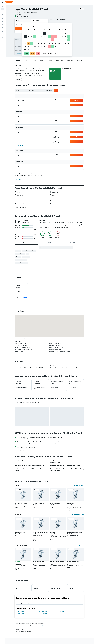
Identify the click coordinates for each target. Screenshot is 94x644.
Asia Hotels (27, 641)
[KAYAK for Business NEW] (2, 27)
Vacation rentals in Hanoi (44, 613)
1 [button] (45, 33)
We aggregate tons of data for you (50, 632)
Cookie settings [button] (18, 179)
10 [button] (28, 40)
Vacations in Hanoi (64, 611)
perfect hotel (32, 251)
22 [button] (45, 43)
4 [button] (32, 37)
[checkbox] (21, 286)
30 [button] (25, 50)
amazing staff (18, 251)
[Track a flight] (2, 24)
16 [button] (25, 43)
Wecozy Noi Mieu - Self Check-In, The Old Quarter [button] (75, 533)
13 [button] (38, 40)
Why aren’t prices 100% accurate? (50, 634)
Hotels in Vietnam (34, 641)
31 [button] (28, 50)
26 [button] (35, 46)
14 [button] (42, 40)
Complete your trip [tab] (21, 603)
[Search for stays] (2, 9)
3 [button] (28, 37)
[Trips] (2, 31)
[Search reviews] (57, 248)
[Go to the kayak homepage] (9, 2)
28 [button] (41, 46)
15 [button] (45, 40)
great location (25, 251)
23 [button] (25, 46)
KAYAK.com (17, 641)
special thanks (18, 260)
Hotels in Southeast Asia (43, 641)
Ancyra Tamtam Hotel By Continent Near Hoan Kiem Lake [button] (40, 533)
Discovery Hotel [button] (71, 503)
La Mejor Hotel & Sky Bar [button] (21, 502)
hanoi (27, 254)
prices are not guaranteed (42, 625)
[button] (2, 2)
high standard (18, 257)
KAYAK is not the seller (50, 629)
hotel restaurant (26, 257)
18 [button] (32, 43)
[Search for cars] (2, 12)
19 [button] (35, 43)
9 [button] (25, 40)
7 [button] (41, 37)
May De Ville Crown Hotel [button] (38, 562)
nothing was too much (20, 254)
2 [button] (25, 37)
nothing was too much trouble (21, 263)
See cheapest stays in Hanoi (78, 515)
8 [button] (45, 37)
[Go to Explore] (2, 22)
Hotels (22, 641)
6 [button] (38, 37)
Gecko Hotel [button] (53, 532)
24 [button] (28, 46)
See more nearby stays (79, 485)
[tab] (26, 243)
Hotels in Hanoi (21, 613)
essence (24, 260)
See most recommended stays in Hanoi (75, 545)
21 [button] (42, 43)
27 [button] (38, 46)
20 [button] (38, 43)
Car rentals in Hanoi (43, 611)
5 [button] (35, 37)
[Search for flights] (2, 6)
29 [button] (45, 46)
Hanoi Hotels (52, 641)
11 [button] (32, 40)
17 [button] (28, 43)
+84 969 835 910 (19, 14)
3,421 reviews (26, 16)
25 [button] (32, 46)
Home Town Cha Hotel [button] (55, 503)
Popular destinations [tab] (32, 603)
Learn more (47, 173)
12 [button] (35, 40)
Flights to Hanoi (21, 611)
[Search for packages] (2, 15)
